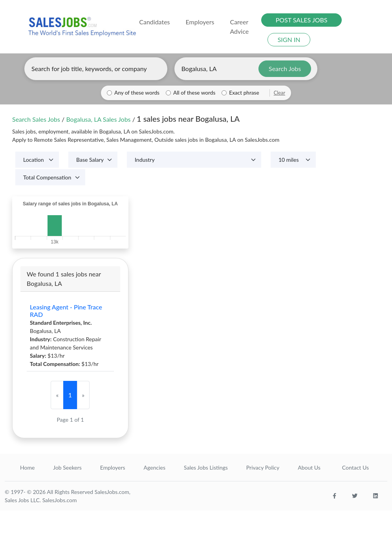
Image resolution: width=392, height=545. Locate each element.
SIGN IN (289, 39)
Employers (113, 467)
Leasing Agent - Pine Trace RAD (66, 311)
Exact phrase (244, 93)
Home (27, 467)
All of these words (194, 93)
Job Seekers (67, 467)
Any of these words (137, 93)
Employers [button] (200, 22)
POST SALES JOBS (302, 20)
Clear (279, 93)
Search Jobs (285, 69)
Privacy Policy (263, 467)
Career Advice (239, 27)
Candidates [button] (154, 22)
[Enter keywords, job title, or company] (96, 69)
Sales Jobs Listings (206, 467)
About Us (309, 467)
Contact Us (355, 467)
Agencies (155, 467)
